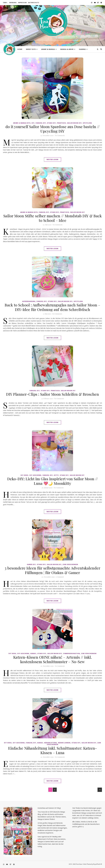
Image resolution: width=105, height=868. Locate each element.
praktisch (61, 123)
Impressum (22, 3)
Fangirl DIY (41, 123)
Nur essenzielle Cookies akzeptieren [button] (53, 859)
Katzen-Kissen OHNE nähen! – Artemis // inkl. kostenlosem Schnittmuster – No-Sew (53, 659)
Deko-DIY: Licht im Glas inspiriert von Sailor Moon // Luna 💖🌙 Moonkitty (53, 481)
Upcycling (87, 123)
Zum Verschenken (70, 564)
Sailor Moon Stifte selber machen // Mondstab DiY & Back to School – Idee (53, 218)
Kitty (56, 475)
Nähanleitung (51, 743)
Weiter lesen (52, 159)
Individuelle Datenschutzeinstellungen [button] (52, 863)
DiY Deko (25, 475)
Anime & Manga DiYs (22, 123)
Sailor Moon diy (74, 123)
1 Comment (60, 577)
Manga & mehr (67, 49)
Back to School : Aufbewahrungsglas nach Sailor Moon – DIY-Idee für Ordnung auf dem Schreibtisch (52, 307)
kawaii (33, 654)
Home (20, 49)
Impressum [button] (64, 865)
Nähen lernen (64, 743)
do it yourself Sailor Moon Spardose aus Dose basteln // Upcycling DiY (53, 129)
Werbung (13, 3)
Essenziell (39, 842)
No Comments (60, 135)
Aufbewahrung (29, 301)
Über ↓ (5, 3)
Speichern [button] (52, 854)
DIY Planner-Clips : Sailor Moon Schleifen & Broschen (52, 394)
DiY (33, 123)
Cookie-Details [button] (42, 865)
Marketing (64, 842)
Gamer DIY (31, 564)
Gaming (82, 49)
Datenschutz (34, 3)
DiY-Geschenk (35, 475)
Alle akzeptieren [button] (52, 848)
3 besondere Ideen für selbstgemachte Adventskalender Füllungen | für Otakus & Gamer (52, 570)
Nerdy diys (31, 49)
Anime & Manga (48, 49)
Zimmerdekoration (72, 654)
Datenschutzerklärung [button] (54, 865)
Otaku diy (51, 123)
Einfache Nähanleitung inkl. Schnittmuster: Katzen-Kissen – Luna (52, 750)
